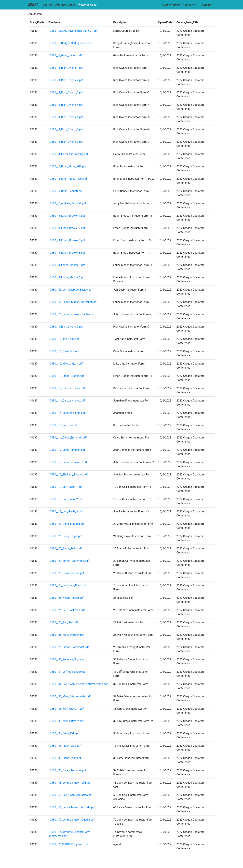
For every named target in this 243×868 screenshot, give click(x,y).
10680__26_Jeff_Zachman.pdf (67, 610)
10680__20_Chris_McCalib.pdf (67, 524)
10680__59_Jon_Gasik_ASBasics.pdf (70, 290)
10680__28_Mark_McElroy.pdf (66, 635)
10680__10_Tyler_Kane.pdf (64, 339)
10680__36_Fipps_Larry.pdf (65, 758)
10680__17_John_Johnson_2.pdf (68, 462)
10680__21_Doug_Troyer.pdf (65, 536)
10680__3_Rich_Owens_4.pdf (66, 105)
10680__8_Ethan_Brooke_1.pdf (67, 216)
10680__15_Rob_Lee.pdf (63, 425)
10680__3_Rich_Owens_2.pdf (66, 80)
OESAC (33, 5)
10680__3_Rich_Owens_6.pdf (66, 129)
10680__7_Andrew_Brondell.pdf (67, 203)
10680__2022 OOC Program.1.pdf (69, 844)
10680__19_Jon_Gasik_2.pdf (65, 499)
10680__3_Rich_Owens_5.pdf (66, 117)
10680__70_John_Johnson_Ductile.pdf (71, 314)
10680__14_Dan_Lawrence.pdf (67, 388)
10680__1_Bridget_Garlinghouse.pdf (70, 43)
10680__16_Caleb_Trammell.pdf (68, 438)
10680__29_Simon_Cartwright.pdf (69, 647)
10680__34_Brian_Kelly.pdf (64, 733)
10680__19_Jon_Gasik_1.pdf (65, 487)
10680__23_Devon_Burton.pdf (66, 573)
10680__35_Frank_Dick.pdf (64, 746)
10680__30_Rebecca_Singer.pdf (67, 659)
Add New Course (65, 5)
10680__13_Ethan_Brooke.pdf (66, 376)
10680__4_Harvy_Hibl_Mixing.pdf (68, 154)
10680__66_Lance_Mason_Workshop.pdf (73, 302)
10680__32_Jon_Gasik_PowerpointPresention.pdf (78, 684)
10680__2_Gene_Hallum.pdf (65, 55)
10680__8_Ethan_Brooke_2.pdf (67, 228)
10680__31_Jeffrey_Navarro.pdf (67, 672)
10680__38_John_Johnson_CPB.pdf (70, 783)
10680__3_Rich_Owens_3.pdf (66, 92)
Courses (48, 5)
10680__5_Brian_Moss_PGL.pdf (67, 166)
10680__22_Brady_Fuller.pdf (65, 548)
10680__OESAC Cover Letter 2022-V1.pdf (73, 31)
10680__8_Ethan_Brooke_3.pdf (67, 240)
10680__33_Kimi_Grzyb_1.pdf (66, 709)
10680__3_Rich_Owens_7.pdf (66, 142)
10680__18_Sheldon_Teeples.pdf (68, 475)
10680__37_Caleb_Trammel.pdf (67, 770)
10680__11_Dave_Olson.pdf (65, 351)
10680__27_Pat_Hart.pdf (63, 622)
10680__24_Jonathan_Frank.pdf (67, 585)
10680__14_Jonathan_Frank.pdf (67, 413)
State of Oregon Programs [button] (178, 5)
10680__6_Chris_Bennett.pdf (66, 191)
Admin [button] (206, 5)
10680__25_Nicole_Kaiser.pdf (66, 598)
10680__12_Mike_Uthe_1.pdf (66, 364)
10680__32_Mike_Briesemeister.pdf (70, 696)
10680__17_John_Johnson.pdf (67, 450)
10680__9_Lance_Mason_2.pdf (67, 277)
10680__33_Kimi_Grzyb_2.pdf (66, 721)
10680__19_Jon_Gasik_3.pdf (65, 511)
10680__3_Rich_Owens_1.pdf (66, 68)
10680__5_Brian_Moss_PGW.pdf (68, 179)
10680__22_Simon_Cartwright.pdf (69, 561)
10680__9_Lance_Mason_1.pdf (67, 265)
